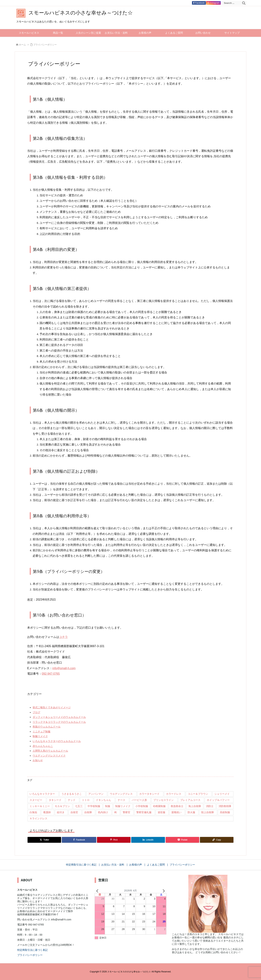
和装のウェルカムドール (47, 727)
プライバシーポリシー (45, 45)
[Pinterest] (114, 840)
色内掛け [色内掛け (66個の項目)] (103, 812)
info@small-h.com (64, 668)
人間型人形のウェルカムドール (50, 751)
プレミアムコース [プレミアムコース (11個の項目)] (190, 800)
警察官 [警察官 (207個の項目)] (127, 812)
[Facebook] (79, 840)
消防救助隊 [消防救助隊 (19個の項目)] (225, 806)
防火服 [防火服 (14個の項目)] (191, 812)
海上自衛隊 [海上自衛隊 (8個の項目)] (195, 806)
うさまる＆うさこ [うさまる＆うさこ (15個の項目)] (72, 794)
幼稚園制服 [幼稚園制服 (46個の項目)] (159, 806)
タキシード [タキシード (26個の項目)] (55, 800)
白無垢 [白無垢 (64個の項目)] (33, 812)
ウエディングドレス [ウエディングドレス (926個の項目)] (121, 794)
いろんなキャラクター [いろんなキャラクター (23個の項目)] (42, 794)
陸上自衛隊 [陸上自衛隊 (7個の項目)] (208, 812)
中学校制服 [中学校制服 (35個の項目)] (94, 806)
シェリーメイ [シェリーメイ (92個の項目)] (222, 794)
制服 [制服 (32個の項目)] (108, 806)
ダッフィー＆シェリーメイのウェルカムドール (59, 717)
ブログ (36, 712)
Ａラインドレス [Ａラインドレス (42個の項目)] (38, 818)
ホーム (22, 45)
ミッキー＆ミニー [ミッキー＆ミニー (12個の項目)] (40, 806)
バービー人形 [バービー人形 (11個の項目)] (139, 800)
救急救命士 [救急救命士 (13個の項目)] (177, 806)
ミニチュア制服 (42, 732)
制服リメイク (40, 736)
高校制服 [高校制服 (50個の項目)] (225, 812)
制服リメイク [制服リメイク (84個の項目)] (123, 806)
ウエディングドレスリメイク (49, 756)
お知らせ (38, 760)
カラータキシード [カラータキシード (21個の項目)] (149, 794)
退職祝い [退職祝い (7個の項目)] (176, 812)
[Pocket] (182, 840)
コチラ (63, 637)
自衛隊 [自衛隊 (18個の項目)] (88, 812)
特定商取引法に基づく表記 (32, 950)
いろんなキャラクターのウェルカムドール (57, 741)
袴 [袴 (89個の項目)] (115, 812)
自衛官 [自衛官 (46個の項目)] (74, 812)
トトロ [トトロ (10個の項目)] (86, 800)
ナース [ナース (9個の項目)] (121, 800)
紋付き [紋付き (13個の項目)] (61, 812)
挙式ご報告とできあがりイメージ (52, 707)
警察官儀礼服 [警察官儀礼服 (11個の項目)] (144, 812)
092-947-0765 (51, 674)
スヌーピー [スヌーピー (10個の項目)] (36, 800)
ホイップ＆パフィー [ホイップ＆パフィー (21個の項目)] (218, 800)
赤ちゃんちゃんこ (43, 746)
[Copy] (217, 840)
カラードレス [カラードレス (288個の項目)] (174, 794)
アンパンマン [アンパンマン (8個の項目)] (96, 794)
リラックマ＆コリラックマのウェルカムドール (59, 722)
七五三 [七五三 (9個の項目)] (79, 806)
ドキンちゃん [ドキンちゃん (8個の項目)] (103, 800)
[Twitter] (44, 840)
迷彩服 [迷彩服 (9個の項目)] (161, 812)
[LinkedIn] (148, 840)
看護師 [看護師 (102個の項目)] (47, 812)
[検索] (244, 3)
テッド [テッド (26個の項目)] (72, 800)
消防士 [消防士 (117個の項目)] (210, 806)
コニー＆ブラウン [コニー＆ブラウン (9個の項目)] (198, 794)
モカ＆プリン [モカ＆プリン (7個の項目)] (62, 806)
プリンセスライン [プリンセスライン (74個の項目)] (163, 800)
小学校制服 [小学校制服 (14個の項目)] (142, 806)
